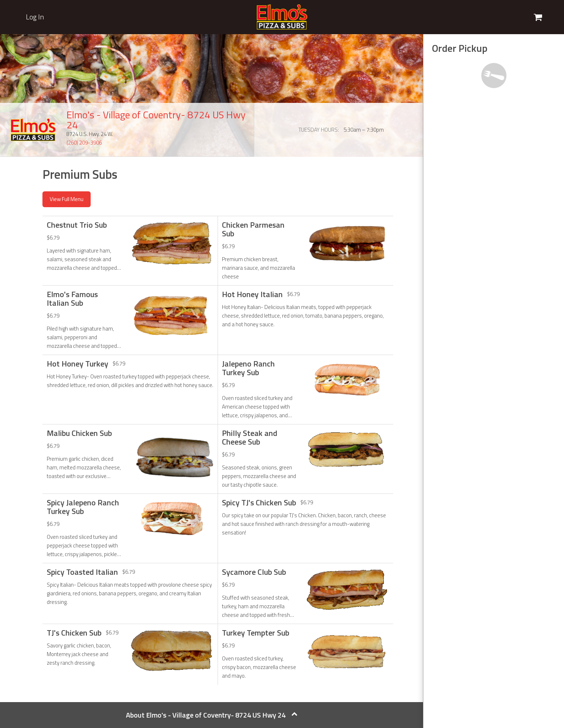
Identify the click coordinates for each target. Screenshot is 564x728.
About (212, 715)
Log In (35, 17)
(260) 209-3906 (84, 143)
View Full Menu (67, 199)
